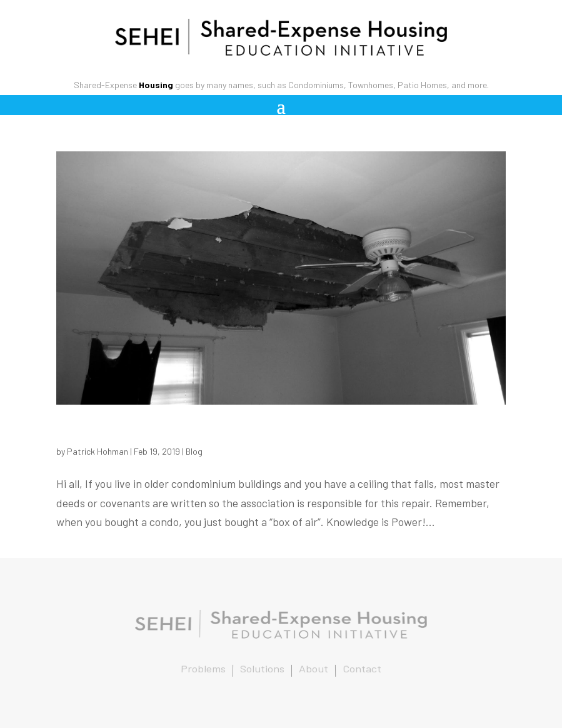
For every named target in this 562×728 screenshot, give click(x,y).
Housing (156, 85)
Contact (362, 670)
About (314, 670)
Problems (203, 670)
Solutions (262, 670)
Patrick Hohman (98, 451)
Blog (194, 451)
